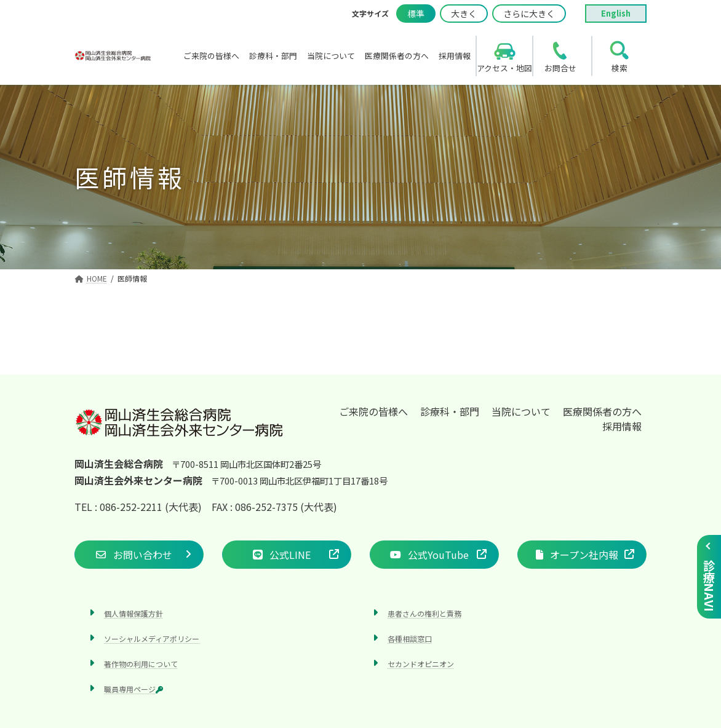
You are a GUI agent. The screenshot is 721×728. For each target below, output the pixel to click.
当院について (521, 411)
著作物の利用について (141, 664)
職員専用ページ (133, 690)
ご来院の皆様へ (373, 411)
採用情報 (622, 426)
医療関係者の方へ (602, 411)
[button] (139, 555)
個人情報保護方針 (133, 613)
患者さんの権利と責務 (424, 613)
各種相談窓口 (410, 639)
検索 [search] (619, 68)
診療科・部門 (450, 411)
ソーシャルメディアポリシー (152, 639)
